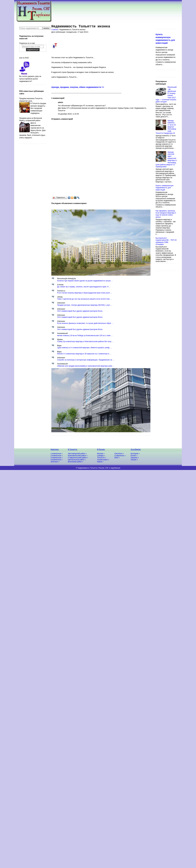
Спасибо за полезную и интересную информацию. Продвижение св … (86, 360)
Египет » (134, 456)
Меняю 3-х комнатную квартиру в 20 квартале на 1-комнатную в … (84, 354)
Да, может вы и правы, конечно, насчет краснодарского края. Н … (84, 287)
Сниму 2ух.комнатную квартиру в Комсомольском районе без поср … (85, 341)
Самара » (101, 456)
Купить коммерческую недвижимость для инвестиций (164, 188)
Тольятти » (101, 458)
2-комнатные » (57, 456)
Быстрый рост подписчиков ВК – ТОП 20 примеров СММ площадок (166, 241)
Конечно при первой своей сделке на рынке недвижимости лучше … (85, 281)
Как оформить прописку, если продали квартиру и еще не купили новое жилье (166, 214)
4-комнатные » (57, 460)
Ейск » (117, 458)
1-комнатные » (57, 454)
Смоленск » (119, 454)
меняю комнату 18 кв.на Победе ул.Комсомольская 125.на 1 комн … (85, 336)
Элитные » (55, 462)
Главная (55, 30)
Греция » (134, 460)
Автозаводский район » (77, 454)
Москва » (101, 454)
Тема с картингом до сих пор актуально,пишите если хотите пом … (84, 299)
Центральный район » (77, 460)
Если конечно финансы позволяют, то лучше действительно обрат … (85, 323)
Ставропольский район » (78, 458)
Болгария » (135, 454)
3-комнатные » (57, 458)
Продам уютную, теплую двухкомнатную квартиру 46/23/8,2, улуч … (85, 305)
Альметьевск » (103, 460)
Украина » (135, 458)
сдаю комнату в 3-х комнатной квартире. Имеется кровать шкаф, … (85, 348)
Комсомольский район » (78, 456)
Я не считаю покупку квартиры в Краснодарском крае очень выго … (85, 293)
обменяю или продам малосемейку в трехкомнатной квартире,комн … (86, 366)
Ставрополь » (120, 456)
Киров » (100, 462)
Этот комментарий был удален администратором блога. (80, 311)
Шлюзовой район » (75, 462)
